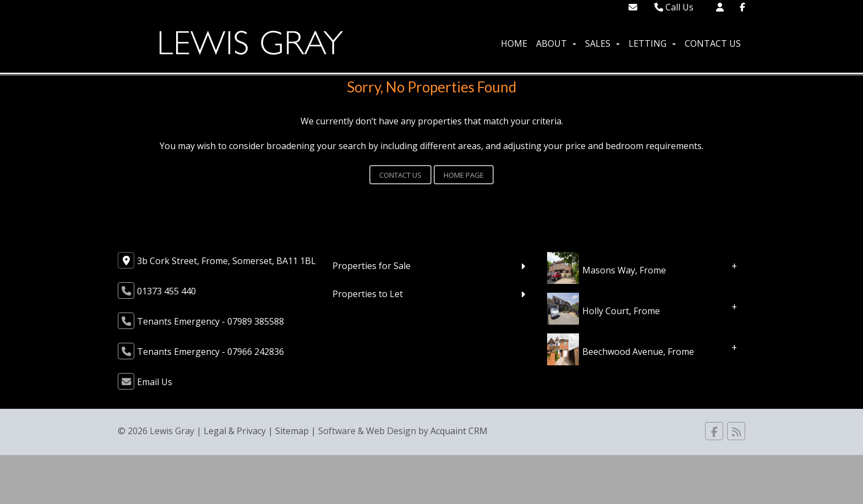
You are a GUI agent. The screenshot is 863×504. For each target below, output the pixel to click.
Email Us (155, 382)
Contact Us (713, 43)
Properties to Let (368, 294)
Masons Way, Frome (624, 270)
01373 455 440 (166, 291)
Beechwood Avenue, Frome (638, 352)
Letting (652, 43)
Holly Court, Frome (621, 311)
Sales (602, 43)
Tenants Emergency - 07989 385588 (211, 321)
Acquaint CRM (459, 431)
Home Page (464, 175)
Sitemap (292, 431)
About (556, 43)
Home (514, 43)
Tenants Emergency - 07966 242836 (211, 352)
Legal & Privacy (235, 431)
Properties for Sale (372, 266)
